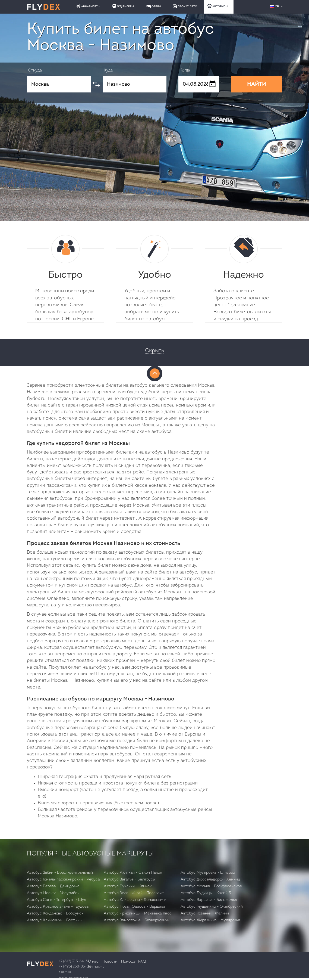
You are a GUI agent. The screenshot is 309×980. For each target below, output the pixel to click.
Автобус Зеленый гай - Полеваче (134, 893)
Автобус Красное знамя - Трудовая (59, 907)
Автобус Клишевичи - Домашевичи (135, 900)
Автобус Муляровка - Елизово (208, 873)
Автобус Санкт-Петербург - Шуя (56, 900)
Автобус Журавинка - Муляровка (210, 920)
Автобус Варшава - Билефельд (209, 900)
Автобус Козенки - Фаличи (205, 914)
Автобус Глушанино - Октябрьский (212, 907)
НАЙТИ (257, 84)
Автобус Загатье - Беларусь (129, 880)
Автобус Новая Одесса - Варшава (135, 907)
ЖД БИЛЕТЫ (123, 6)
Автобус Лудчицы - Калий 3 (206, 893)
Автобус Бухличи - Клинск (128, 886)
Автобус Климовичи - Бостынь (54, 920)
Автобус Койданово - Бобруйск (55, 914)
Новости (110, 962)
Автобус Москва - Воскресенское (211, 886)
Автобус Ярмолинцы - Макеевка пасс (138, 914)
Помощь (128, 962)
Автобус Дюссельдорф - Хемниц (210, 880)
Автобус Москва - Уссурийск (53, 893)
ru (277, 6)
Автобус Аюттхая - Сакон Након (133, 873)
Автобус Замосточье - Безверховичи (137, 920)
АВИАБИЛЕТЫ (88, 6)
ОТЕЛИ (153, 6)
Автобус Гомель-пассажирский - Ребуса (63, 880)
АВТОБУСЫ (218, 6)
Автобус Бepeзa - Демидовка (53, 886)
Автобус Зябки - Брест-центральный (60, 873)
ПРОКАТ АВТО (185, 6)
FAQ (142, 962)
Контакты (96, 967)
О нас (93, 962)
